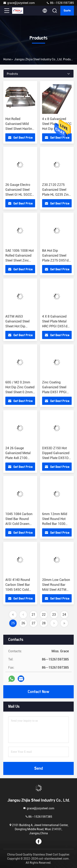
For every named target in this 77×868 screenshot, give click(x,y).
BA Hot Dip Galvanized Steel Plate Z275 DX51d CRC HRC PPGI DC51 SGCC (55, 260)
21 (33, 615)
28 (44, 623)
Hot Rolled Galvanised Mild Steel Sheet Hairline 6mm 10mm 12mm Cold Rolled (20, 129)
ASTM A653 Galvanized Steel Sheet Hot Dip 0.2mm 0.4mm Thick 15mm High (18, 326)
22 (44, 615)
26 (23, 623)
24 (64, 615)
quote (67, 11)
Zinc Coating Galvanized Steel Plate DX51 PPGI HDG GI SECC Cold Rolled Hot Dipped (56, 392)
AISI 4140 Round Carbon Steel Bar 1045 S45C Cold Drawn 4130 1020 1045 (18, 590)
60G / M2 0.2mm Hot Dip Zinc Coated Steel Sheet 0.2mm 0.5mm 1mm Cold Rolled (20, 392)
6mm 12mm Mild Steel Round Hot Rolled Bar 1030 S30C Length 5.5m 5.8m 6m (56, 524)
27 (33, 623)
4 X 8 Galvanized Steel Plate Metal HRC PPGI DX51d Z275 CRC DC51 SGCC (55, 326)
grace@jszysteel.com (19, 3)
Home (7, 59)
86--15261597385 (60, 3)
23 (54, 615)
